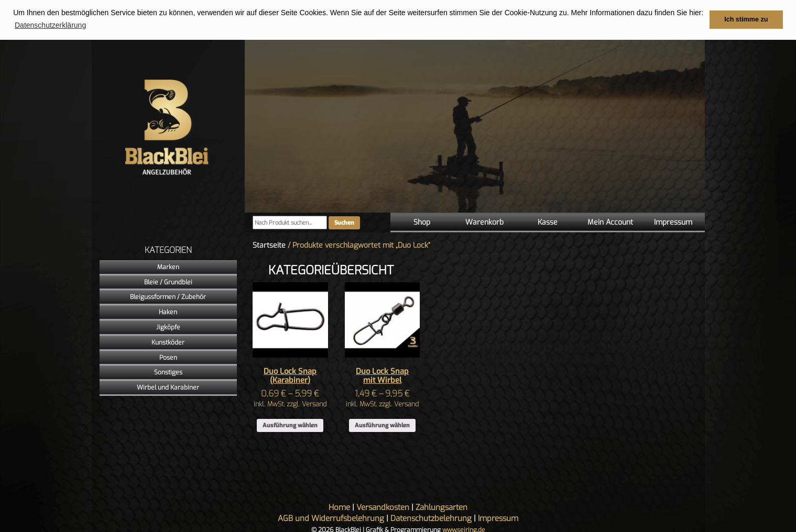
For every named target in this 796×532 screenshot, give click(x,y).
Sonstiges (168, 372)
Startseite (269, 245)
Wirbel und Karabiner (168, 387)
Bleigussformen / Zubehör (168, 297)
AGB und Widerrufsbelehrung (331, 518)
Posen (168, 357)
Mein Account (610, 222)
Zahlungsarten (441, 507)
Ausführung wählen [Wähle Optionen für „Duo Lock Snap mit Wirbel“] (382, 425)
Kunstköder (168, 342)
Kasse (548, 222)
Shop (422, 222)
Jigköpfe (168, 327)
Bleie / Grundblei (168, 282)
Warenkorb (484, 222)
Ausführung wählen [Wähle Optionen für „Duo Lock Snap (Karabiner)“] (290, 425)
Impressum (673, 222)
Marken (168, 267)
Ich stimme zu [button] (746, 19)
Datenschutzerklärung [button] (50, 25)
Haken (168, 312)
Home (339, 507)
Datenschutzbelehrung (431, 518)
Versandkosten (383, 507)
